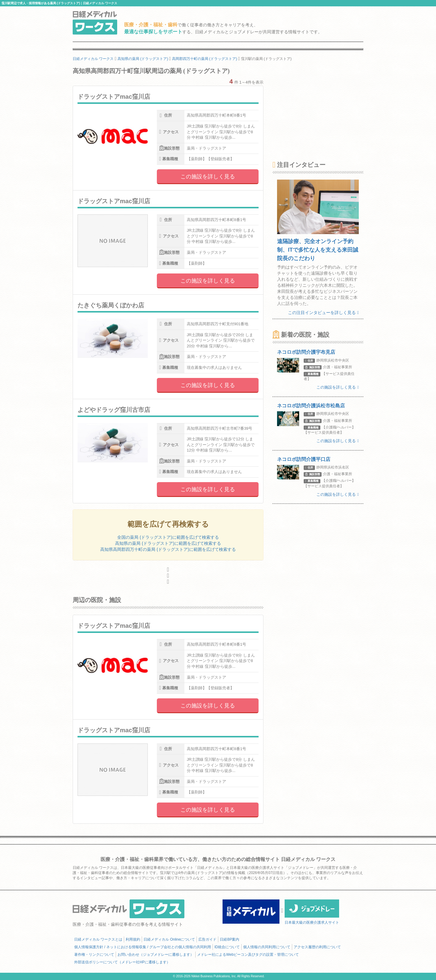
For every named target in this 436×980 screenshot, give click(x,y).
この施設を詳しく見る (208, 177)
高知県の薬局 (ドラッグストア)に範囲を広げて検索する (168, 543)
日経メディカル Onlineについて (169, 939)
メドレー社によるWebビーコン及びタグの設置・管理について (248, 955)
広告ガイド (207, 939)
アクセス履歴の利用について (317, 947)
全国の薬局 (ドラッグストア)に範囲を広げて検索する (168, 537)
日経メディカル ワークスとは (98, 939)
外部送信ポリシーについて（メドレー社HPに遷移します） (122, 962)
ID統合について (227, 947)
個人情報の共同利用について (267, 947)
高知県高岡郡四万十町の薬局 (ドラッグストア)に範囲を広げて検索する (168, 549)
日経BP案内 (230, 939)
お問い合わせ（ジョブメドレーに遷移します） (156, 955)
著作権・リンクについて (94, 955)
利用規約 (133, 939)
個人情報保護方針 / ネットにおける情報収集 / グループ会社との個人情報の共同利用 (143, 947)
